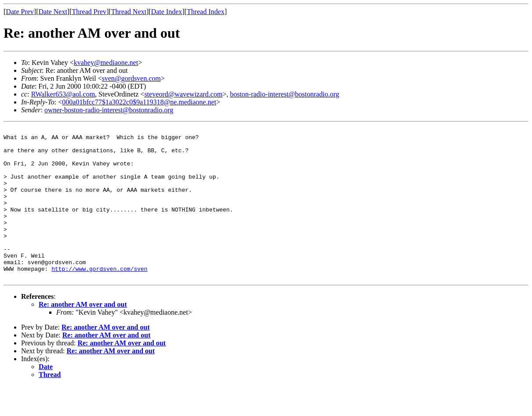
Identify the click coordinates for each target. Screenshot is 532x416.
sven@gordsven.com (131, 78)
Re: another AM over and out (83, 335)
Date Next (53, 12)
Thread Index (206, 12)
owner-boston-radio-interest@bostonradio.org (109, 110)
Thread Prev (89, 12)
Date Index (167, 12)
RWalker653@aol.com (63, 94)
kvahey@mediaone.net (106, 63)
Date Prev (20, 12)
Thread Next (129, 12)
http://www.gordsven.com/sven (99, 298)
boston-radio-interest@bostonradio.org (284, 94)
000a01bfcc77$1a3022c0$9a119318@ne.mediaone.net (139, 102)
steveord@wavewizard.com (184, 94)
